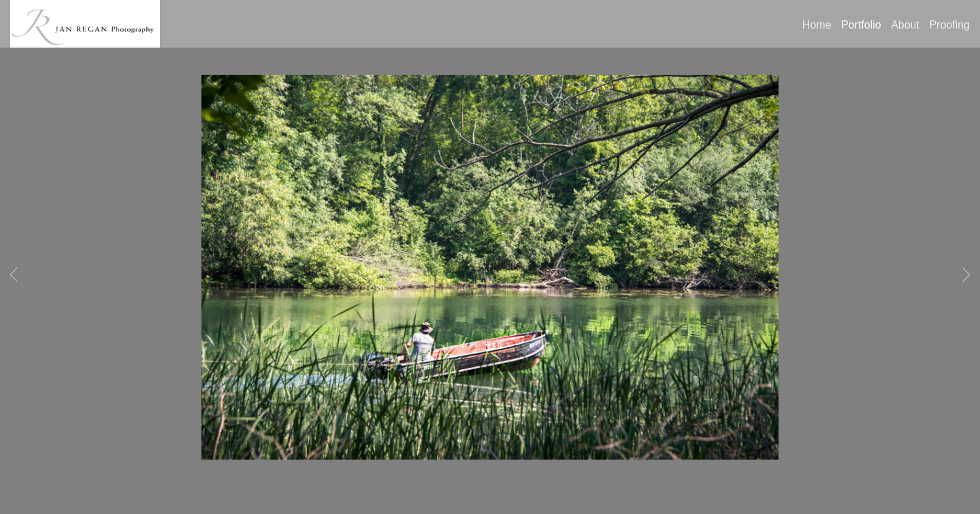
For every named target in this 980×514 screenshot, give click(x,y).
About (905, 25)
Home (817, 25)
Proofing (949, 25)
